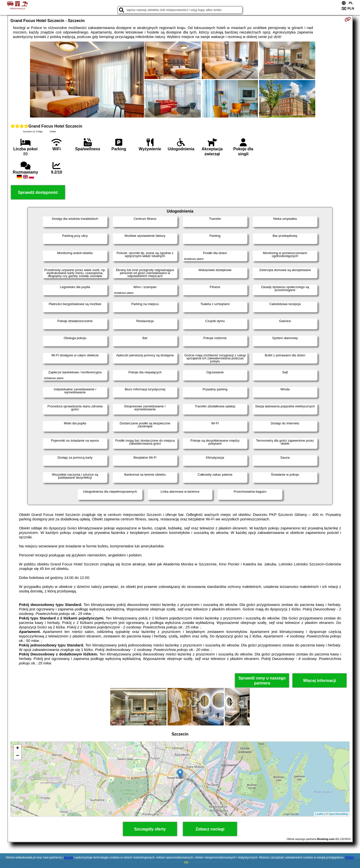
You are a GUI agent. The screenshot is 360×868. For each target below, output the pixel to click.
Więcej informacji (319, 681)
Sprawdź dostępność (38, 192)
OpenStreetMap (338, 814)
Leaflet (319, 814)
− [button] (18, 756)
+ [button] (18, 748)
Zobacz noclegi (210, 829)
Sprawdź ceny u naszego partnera (262, 680)
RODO (350, 857)
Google (69, 857)
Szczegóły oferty (150, 829)
